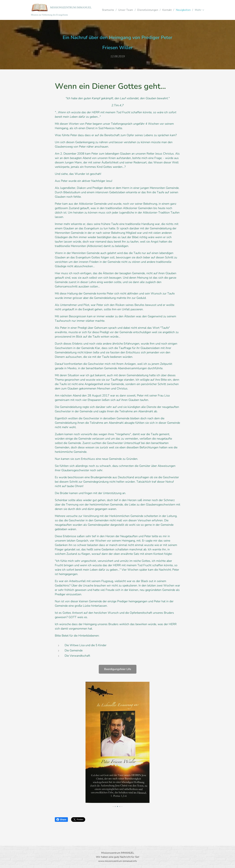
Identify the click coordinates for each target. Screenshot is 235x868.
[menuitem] (124, 10)
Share (61, 820)
